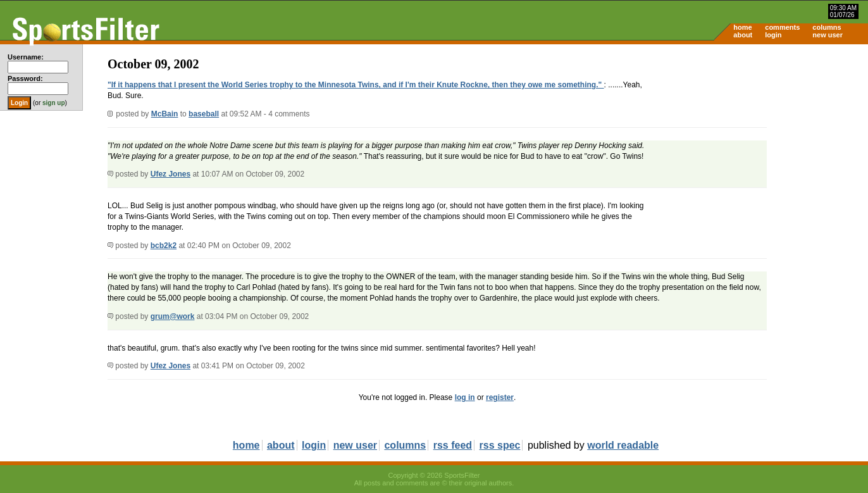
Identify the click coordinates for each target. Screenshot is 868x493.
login (773, 35)
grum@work (173, 316)
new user (828, 35)
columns (827, 27)
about (743, 35)
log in (465, 397)
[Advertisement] (760, 143)
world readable (623, 445)
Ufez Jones (170, 174)
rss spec (500, 445)
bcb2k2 (164, 246)
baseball (204, 114)
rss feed (453, 445)
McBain (165, 114)
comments (782, 27)
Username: (26, 57)
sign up (54, 103)
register (500, 397)
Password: (25, 78)
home (742, 27)
